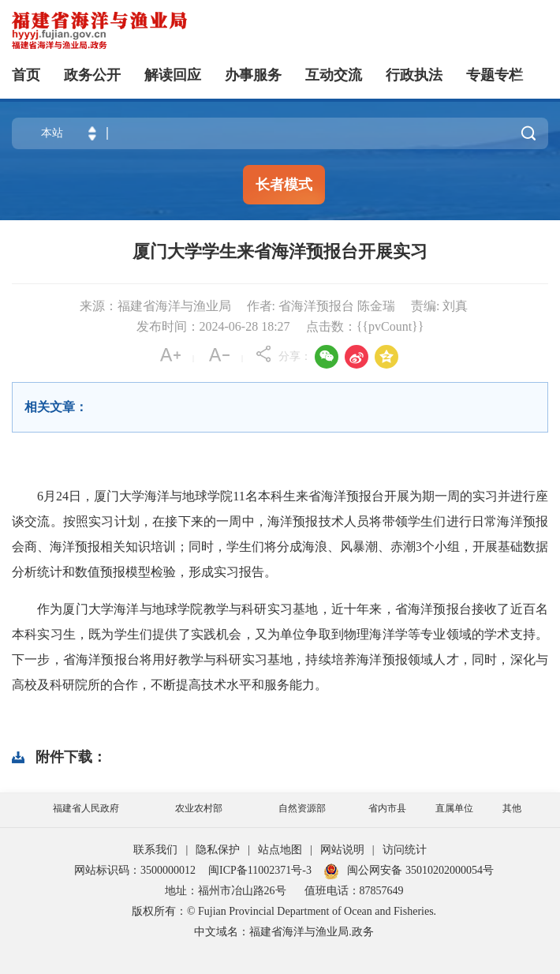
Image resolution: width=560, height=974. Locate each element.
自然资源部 (302, 808)
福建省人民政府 (86, 808)
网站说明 (342, 850)
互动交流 (334, 75)
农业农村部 (199, 808)
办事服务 (253, 75)
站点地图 (280, 850)
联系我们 (155, 850)
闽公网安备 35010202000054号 (420, 870)
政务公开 (92, 75)
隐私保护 (218, 850)
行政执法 (414, 75)
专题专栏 (495, 75)
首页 (26, 75)
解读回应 (173, 75)
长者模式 (284, 185)
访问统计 (405, 850)
